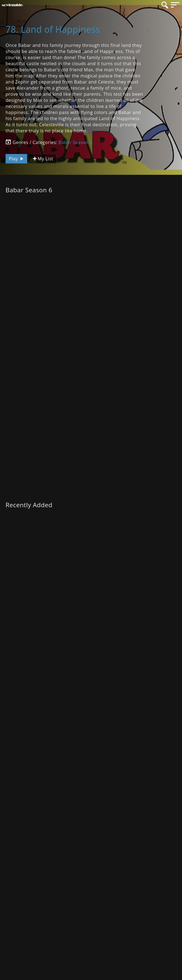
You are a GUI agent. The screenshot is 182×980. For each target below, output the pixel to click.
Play (17, 159)
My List (42, 159)
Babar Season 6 (75, 142)
